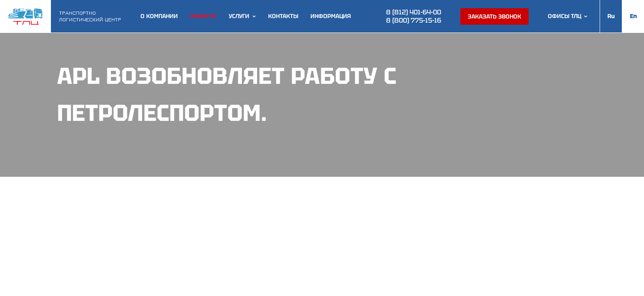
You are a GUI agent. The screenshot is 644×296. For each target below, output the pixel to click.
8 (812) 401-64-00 (414, 12)
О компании (159, 16)
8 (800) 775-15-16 (414, 20)
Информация (331, 16)
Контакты (283, 16)
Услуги (239, 16)
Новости (203, 16)
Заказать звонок (494, 16)
